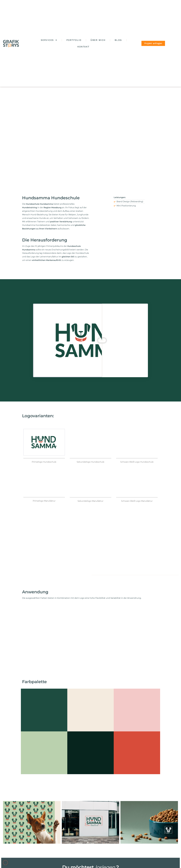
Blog (118, 40)
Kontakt (83, 47)
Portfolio (74, 40)
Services (49, 40)
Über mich (98, 40)
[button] (5, 863)
